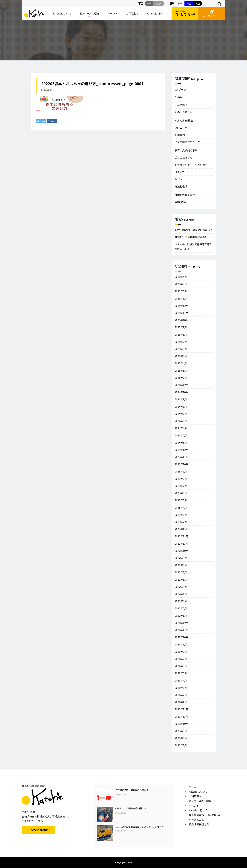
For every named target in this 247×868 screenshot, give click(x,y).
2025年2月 (181, 378)
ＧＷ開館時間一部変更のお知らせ (194, 230)
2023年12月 (181, 450)
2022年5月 (181, 587)
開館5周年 (180, 202)
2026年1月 (181, 298)
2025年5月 (181, 356)
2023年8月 (181, 479)
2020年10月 (181, 724)
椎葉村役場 (181, 186)
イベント (112, 13)
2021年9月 (181, 644)
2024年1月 (181, 443)
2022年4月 (181, 594)
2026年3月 (181, 284)
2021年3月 (181, 688)
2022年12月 (181, 536)
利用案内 (180, 135)
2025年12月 (181, 306)
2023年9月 (181, 471)
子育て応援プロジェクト (189, 142)
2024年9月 (181, 399)
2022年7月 (181, 572)
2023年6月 (181, 493)
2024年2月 (181, 435)
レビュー (180, 179)
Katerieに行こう (198, 810)
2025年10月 (181, 320)
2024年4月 (181, 428)
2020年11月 (181, 716)
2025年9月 (181, 327)
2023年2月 (181, 522)
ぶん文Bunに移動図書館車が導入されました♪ (193, 247)
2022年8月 (181, 565)
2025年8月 (181, 334)
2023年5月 (181, 500)
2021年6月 (181, 666)
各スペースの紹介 (89, 13)
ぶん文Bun (181, 105)
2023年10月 (181, 464)
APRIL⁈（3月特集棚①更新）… (131, 808)
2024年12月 (181, 385)
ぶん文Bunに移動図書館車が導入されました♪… (139, 827)
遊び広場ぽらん (184, 158)
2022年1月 (181, 616)
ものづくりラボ (184, 112)
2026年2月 (181, 291)
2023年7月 (181, 486)
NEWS (178, 97)
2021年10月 (181, 637)
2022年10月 (181, 551)
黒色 (198, 3)
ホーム (193, 787)
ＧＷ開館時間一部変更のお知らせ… (133, 790)
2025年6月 (181, 349)
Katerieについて (62, 13)
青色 (189, 3)
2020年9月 (181, 731)
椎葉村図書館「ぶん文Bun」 (205, 815)
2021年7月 (181, 659)
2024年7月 (181, 414)
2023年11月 (181, 457)
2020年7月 (181, 745)
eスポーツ (180, 89)
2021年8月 (181, 652)
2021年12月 (181, 623)
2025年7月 (181, 342)
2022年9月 (181, 558)
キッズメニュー (212, 14)
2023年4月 (181, 507)
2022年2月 (181, 608)
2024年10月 (181, 392)
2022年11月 (181, 543)
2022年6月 (181, 580)
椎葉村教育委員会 (185, 195)
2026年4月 (181, 277)
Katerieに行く (155, 13)
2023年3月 (181, 515)
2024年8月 (181, 407)
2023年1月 (181, 529)
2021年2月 (181, 695)
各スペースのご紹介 (200, 801)
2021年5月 (181, 673)
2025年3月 (181, 370)
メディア (180, 172)
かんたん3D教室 (184, 120)
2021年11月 (181, 630)
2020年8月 (181, 738)
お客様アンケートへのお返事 (191, 165)
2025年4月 (181, 363)
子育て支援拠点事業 (186, 150)
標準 (180, 3)
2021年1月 (181, 702)
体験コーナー (182, 128)
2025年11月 (181, 313)
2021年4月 (181, 680)
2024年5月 (181, 421)
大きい (159, 3)
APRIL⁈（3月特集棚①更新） (191, 237)
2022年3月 (181, 601)
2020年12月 (181, 709)
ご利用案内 (132, 13)
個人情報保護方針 (199, 824)
